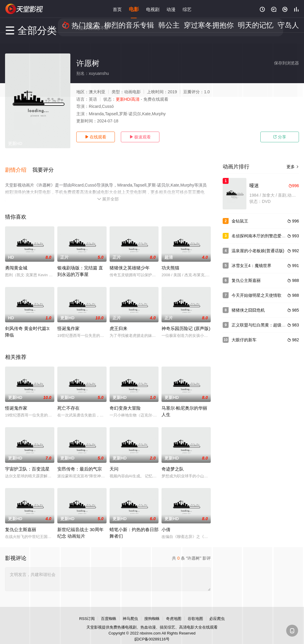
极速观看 (140, 137)
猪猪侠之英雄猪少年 (130, 261)
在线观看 (96, 137)
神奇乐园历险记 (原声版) (186, 322)
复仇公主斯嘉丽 (21, 523)
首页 (117, 9)
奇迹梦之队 (173, 462)
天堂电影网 (24, 9)
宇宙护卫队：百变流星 (27, 462)
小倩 (166, 523)
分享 (280, 137)
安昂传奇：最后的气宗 (80, 462)
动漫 (171, 9)
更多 (293, 167)
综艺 (187, 9)
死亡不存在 (68, 401)
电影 (134, 9)
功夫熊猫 (170, 261)
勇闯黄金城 (16, 261)
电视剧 (153, 9)
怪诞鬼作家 (68, 322)
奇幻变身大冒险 (125, 401)
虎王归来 (118, 322)
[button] (19, 166)
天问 (114, 462)
